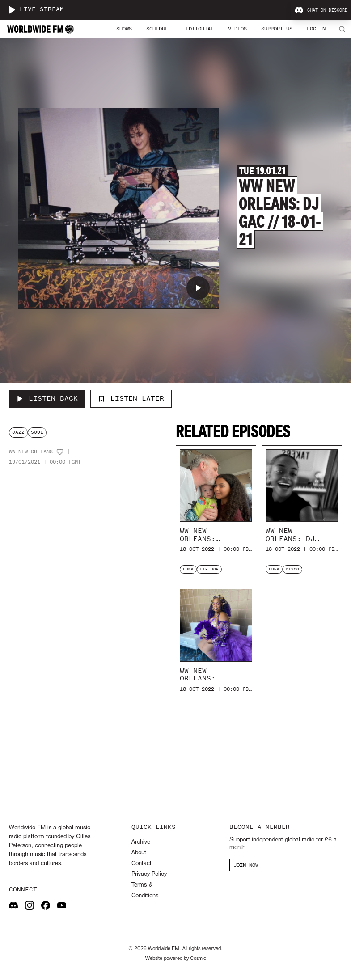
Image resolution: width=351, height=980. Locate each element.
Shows (124, 29)
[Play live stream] (12, 10)
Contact (142, 864)
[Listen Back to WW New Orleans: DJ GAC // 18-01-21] (47, 399)
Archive (141, 842)
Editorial (200, 29)
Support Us (277, 29)
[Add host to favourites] (60, 452)
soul (37, 432)
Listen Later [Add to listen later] (131, 398)
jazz (18, 432)
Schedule (159, 29)
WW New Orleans (31, 452)
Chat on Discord (321, 10)
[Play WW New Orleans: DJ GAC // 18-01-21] (198, 288)
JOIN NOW (246, 865)
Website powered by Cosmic (176, 959)
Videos (237, 29)
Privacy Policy (149, 874)
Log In (316, 29)
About (139, 853)
